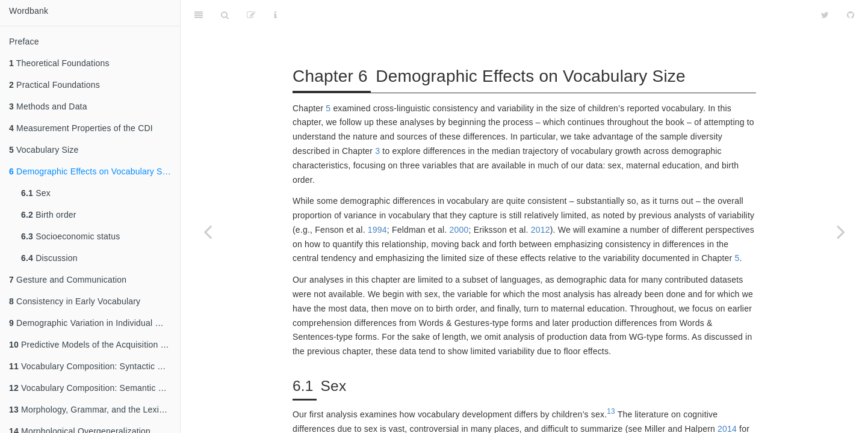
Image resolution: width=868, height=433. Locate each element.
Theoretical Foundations (59, 63)
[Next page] (841, 232)
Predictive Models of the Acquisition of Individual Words (95, 345)
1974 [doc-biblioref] (584, 413)
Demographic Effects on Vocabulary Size (91, 171)
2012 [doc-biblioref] (541, 200)
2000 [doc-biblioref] (459, 200)
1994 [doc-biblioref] (377, 200)
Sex (36, 193)
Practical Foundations (54, 85)
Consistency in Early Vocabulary (75, 301)
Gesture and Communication (68, 280)
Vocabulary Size (44, 150)
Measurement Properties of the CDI (81, 128)
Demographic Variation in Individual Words (95, 323)
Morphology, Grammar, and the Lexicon (91, 410)
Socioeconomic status (70, 236)
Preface (24, 41)
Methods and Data (48, 106)
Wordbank (29, 11)
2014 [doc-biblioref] (727, 399)
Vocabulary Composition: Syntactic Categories (95, 366)
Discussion (49, 258)
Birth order (49, 215)
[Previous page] (208, 232)
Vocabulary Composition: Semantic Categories (95, 388)
